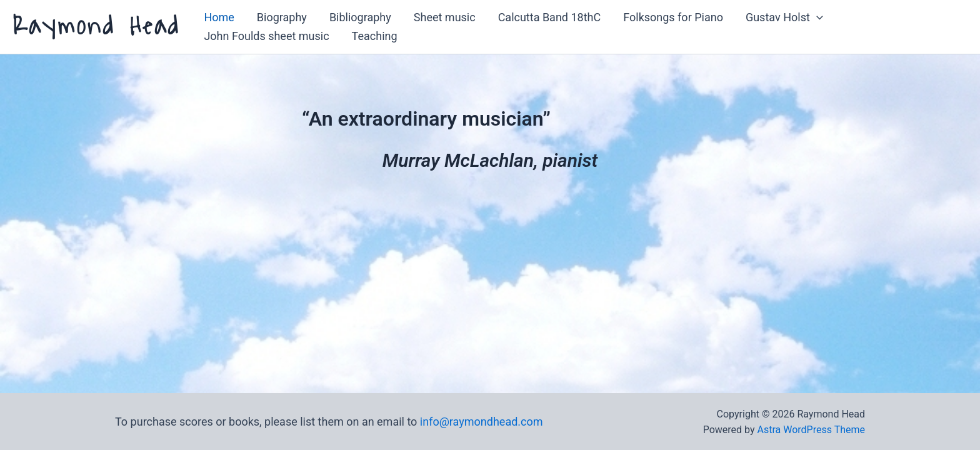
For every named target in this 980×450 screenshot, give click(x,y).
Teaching (375, 36)
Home (219, 17)
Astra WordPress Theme (811, 430)
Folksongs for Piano (673, 17)
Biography (282, 17)
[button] (817, 17)
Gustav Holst (784, 17)
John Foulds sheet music (266, 36)
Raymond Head (96, 27)
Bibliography (360, 17)
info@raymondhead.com (482, 422)
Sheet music (445, 17)
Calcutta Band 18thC (550, 17)
